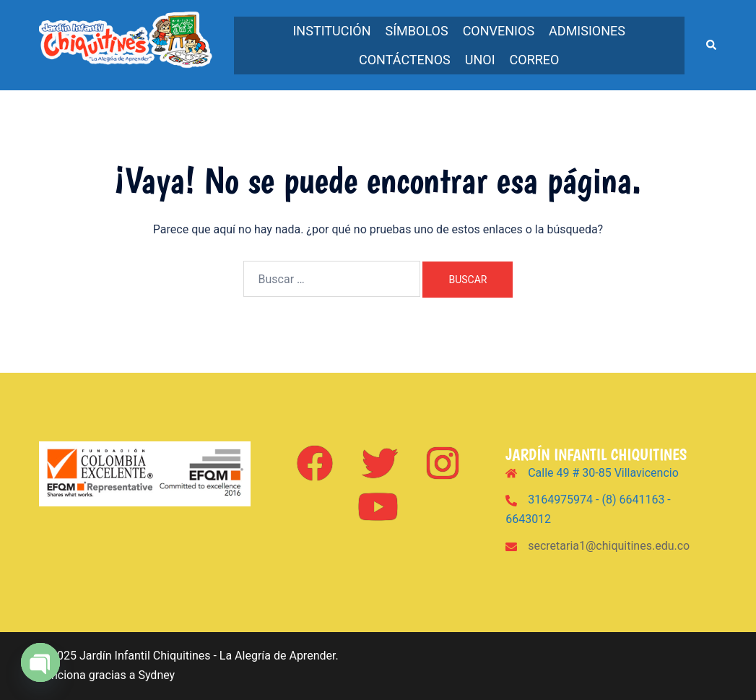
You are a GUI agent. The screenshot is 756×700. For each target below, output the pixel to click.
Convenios (499, 31)
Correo (535, 60)
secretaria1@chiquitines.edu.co (609, 546)
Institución (331, 31)
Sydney (156, 675)
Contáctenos (405, 60)
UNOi (480, 60)
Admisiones (587, 31)
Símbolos (417, 31)
